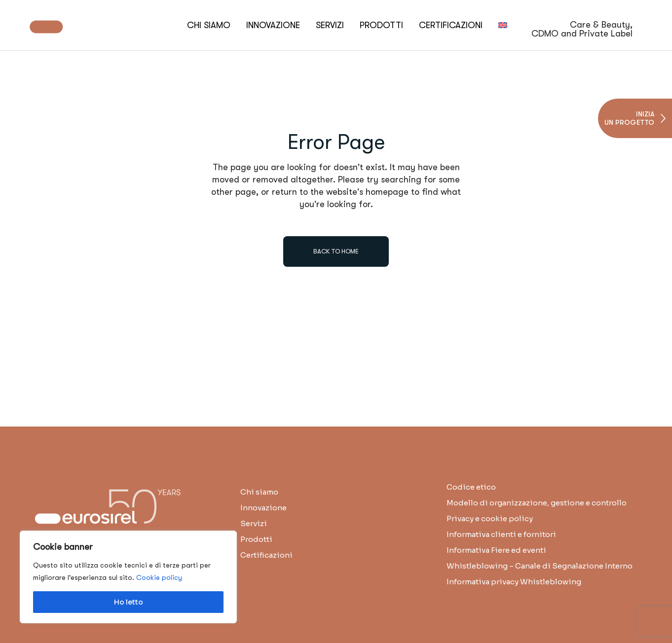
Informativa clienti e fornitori (501, 534)
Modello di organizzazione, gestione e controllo (537, 503)
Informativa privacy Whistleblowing (514, 582)
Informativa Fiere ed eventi (496, 550)
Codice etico (471, 487)
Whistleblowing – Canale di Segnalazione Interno (540, 566)
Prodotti (256, 539)
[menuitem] (503, 25)
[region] (128, 577)
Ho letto (129, 602)
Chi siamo (259, 492)
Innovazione (263, 508)
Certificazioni (266, 555)
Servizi (254, 523)
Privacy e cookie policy (490, 518)
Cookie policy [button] (159, 577)
